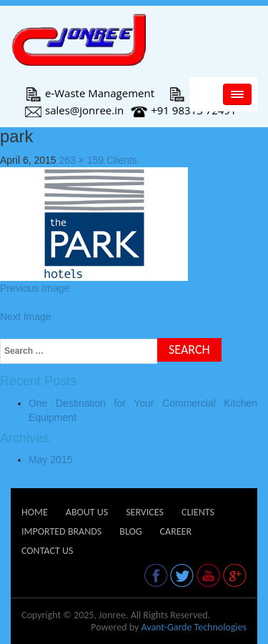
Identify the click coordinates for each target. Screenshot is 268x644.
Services (145, 512)
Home (35, 512)
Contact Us (47, 551)
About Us (87, 512)
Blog (130, 531)
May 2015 (50, 460)
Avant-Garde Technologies (194, 627)
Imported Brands (61, 531)
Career (176, 531)
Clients (122, 160)
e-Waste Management (90, 93)
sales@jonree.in (74, 110)
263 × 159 (82, 160)
